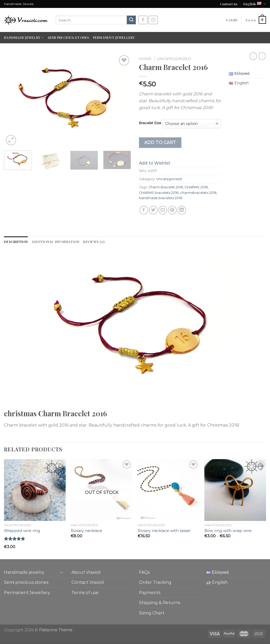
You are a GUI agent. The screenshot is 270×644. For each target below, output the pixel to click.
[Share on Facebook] (144, 210)
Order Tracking (155, 582)
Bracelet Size (150, 123)
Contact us (229, 4)
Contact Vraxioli (88, 582)
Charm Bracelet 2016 (166, 187)
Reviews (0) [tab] (94, 242)
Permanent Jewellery (114, 37)
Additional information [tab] (56, 242)
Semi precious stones (69, 37)
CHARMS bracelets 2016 (159, 193)
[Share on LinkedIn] (182, 210)
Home (145, 59)
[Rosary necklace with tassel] (168, 490)
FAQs (144, 572)
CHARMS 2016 (196, 187)
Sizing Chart (152, 613)
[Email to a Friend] (163, 210)
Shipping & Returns (160, 603)
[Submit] (131, 20)
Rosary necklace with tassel (164, 531)
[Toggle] (61, 572)
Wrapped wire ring (22, 531)
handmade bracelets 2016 (161, 198)
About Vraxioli (86, 572)
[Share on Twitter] (153, 210)
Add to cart (160, 143)
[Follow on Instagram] (153, 20)
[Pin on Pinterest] (172, 210)
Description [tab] (16, 242)
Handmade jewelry (24, 38)
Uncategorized (174, 59)
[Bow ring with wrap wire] (235, 490)
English (255, 4)
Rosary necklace (86, 531)
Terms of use (85, 593)
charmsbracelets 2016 (198, 193)
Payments (150, 593)
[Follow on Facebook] (143, 20)
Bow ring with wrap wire (228, 531)
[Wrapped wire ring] (35, 490)
